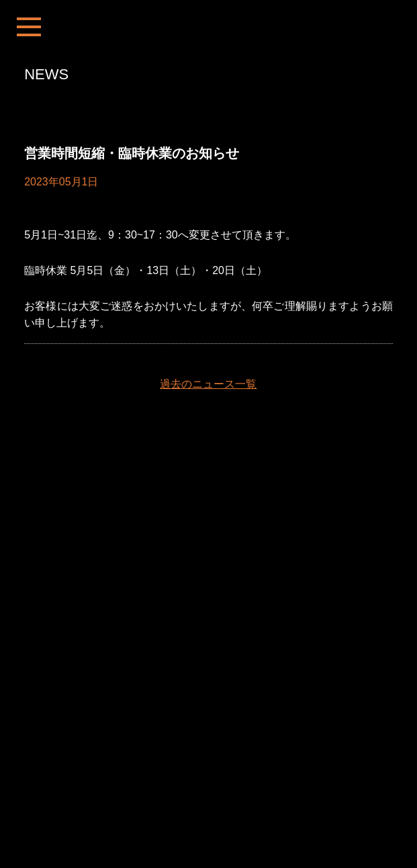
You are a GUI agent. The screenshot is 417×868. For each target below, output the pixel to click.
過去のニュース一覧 (208, 384)
